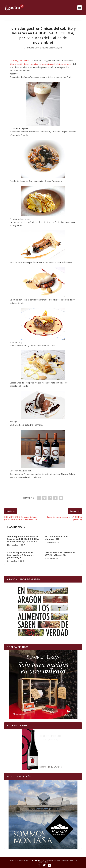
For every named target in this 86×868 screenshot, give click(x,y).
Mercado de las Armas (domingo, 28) (56, 538)
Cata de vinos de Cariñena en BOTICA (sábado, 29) (60, 554)
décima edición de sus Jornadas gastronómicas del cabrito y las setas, (41, 64)
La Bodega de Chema (19, 61)
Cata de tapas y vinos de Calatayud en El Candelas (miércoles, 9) (20, 555)
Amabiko (36, 860)
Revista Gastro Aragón (52, 48)
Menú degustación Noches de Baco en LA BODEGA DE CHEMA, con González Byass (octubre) (23, 539)
